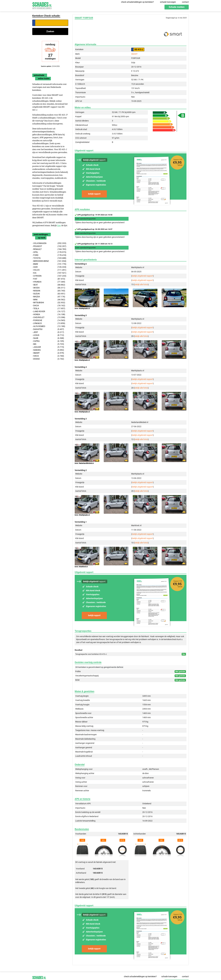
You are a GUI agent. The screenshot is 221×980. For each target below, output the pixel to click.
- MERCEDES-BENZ (49, 261)
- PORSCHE (49, 320)
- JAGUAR (48, 347)
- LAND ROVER (49, 311)
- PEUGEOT (49, 246)
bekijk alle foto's (141, 284)
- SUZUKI (49, 294)
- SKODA (49, 288)
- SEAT (49, 285)
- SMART (48, 353)
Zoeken (50, 31)
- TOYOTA (49, 258)
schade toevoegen (168, 2)
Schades (42, 5)
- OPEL (49, 252)
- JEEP (48, 332)
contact (185, 2)
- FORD (49, 255)
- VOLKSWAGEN (49, 243)
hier (59, 225)
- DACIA (49, 306)
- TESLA (49, 309)
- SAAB (48, 338)
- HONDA (49, 314)
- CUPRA (48, 341)
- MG (48, 344)
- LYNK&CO (49, 323)
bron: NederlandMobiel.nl (84, 463)
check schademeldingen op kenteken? (137, 2)
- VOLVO (49, 270)
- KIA (49, 273)
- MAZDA (49, 297)
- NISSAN (49, 291)
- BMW (49, 264)
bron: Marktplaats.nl (82, 308)
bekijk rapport (94, 194)
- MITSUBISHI (49, 303)
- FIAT (49, 279)
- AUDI (49, 267)
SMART (134, 54)
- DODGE (48, 359)
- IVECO (48, 356)
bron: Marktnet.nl (81, 567)
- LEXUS (48, 335)
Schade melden (177, 7)
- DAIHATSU (48, 329)
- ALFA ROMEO (49, 326)
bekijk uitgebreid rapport (142, 276)
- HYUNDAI (49, 282)
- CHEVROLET (49, 317)
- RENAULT (49, 249)
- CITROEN (49, 276)
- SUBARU (48, 350)
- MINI (49, 300)
